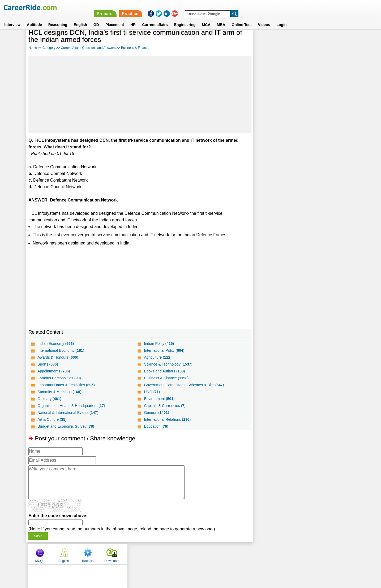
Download (337, 41)
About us (142, 554)
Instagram (249, 554)
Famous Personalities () (59, 378)
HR (133, 18)
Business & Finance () (166, 378)
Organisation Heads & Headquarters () (71, 406)
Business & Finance (135, 48)
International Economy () (61, 350)
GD (96, 18)
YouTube (228, 554)
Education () (156, 426)
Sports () (48, 364)
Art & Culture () (52, 419)
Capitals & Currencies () (164, 406)
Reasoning (58, 18)
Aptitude (34, 18)
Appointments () (54, 371)
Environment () (159, 399)
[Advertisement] (139, 95)
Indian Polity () (159, 344)
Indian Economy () (56, 344)
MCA (206, 18)
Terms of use (188, 554)
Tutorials (314, 41)
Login (281, 18)
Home (33, 48)
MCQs (266, 41)
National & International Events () (68, 413)
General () (156, 413)
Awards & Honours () (58, 357)
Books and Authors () (164, 371)
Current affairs (155, 18)
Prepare (243, 7)
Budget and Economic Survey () (66, 426)
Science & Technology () (168, 364)
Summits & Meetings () (59, 392)
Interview (12, 18)
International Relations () (167, 419)
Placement (115, 18)
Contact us (164, 554)
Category (49, 48)
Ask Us (210, 554)
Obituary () (49, 399)
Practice (269, 7)
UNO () (152, 392)
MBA (221, 18)
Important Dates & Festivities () (66, 385)
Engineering (185, 18)
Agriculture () (157, 357)
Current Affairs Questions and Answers (88, 48)
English (80, 18)
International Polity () (164, 350)
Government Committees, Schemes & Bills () (184, 385)
